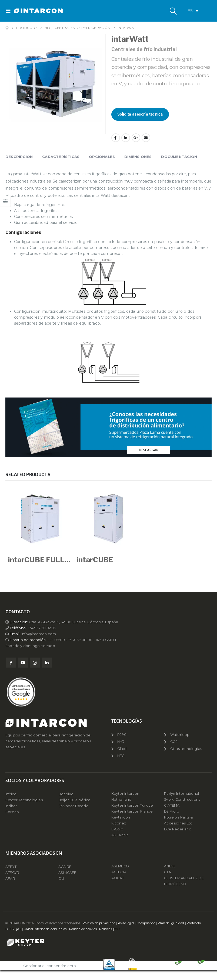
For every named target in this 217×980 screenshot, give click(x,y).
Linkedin (47, 663)
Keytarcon (121, 817)
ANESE (170, 866)
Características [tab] (61, 157)
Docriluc (66, 794)
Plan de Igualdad (171, 923)
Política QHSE (110, 929)
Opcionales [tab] (102, 157)
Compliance (146, 923)
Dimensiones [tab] (138, 157)
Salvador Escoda (73, 806)
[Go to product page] (40, 519)
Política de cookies (83, 929)
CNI (61, 879)
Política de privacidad (99, 923)
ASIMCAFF (67, 873)
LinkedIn (126, 138)
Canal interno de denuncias (45, 929)
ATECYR (12, 873)
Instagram (35, 663)
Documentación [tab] (179, 157)
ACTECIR (119, 872)
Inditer (11, 806)
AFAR (11, 879)
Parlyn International (181, 794)
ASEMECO (120, 866)
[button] (10, 11)
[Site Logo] (29, 11)
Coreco (12, 812)
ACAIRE (65, 867)
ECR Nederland (178, 829)
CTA (168, 872)
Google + (136, 138)
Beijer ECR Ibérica (74, 800)
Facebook (116, 138)
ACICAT (118, 878)
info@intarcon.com (39, 634)
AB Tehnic (120, 835)
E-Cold (117, 829)
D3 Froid (172, 811)
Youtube (23, 663)
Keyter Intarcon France (132, 811)
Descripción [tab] (19, 157)
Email (146, 138)
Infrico (11, 794)
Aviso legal (126, 923)
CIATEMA (172, 805)
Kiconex (119, 823)
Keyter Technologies (24, 800)
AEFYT (11, 867)
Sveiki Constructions (182, 799)
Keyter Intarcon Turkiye (132, 805)
